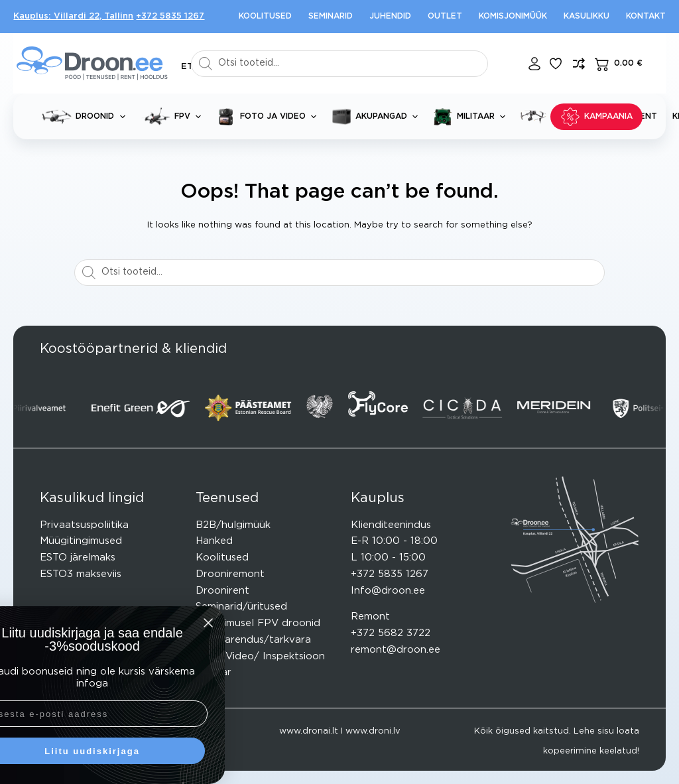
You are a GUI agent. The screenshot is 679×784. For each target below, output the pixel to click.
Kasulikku (586, 16)
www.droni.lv (373, 731)
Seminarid (331, 16)
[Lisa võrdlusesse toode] (579, 64)
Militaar (472, 117)
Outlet (445, 16)
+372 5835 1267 (170, 16)
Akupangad (377, 117)
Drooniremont (230, 574)
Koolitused (265, 16)
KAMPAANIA (596, 117)
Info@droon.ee (388, 591)
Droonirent (222, 591)
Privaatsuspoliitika (84, 525)
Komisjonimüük (513, 16)
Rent (646, 116)
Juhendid (390, 16)
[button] (187, 67)
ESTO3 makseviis (81, 574)
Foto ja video (269, 117)
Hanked (214, 541)
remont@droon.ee (396, 650)
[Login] (534, 64)
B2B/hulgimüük (233, 525)
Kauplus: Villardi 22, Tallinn (73, 16)
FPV (173, 116)
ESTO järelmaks (78, 557)
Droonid (86, 116)
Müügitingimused (81, 541)
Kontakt (646, 16)
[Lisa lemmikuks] (556, 64)
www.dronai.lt (309, 731)
